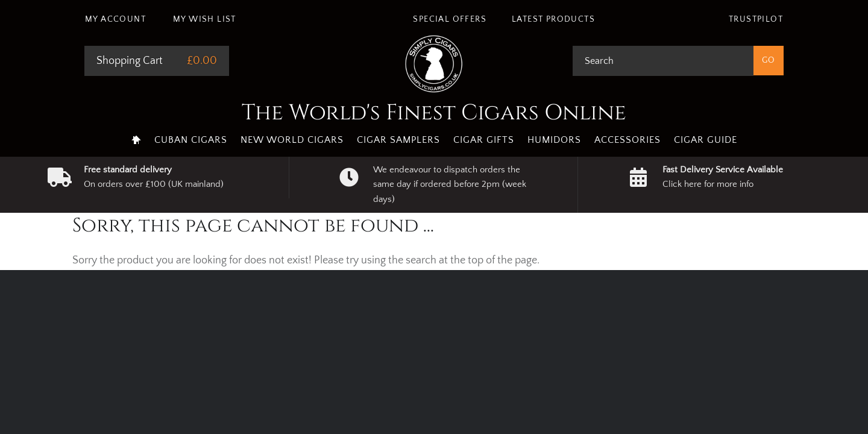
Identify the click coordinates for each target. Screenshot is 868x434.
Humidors (554, 140)
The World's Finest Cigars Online (434, 113)
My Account (115, 19)
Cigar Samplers (398, 140)
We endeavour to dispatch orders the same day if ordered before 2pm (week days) (450, 184)
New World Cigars (292, 140)
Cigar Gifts (484, 140)
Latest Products (553, 19)
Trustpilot (756, 19)
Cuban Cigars (191, 140)
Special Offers (450, 19)
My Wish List (205, 19)
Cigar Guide (706, 140)
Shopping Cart (130, 61)
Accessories (627, 140)
